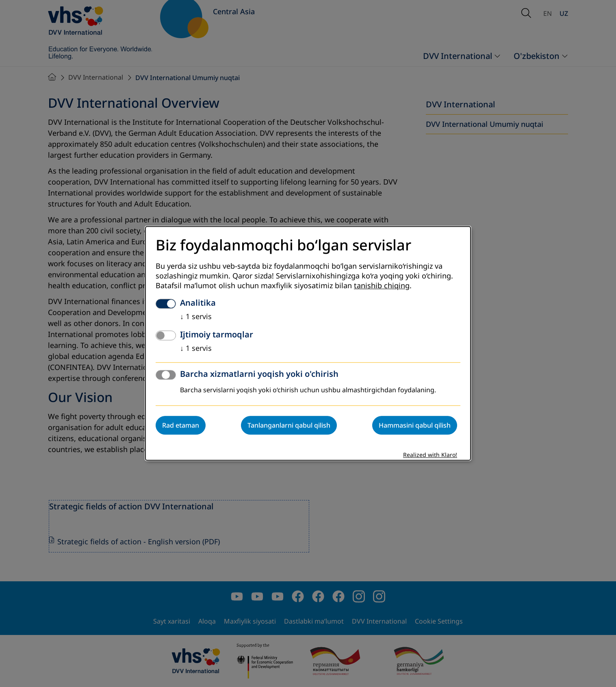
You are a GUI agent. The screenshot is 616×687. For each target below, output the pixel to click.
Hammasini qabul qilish (415, 426)
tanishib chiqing (382, 286)
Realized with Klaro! (430, 455)
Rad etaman (181, 426)
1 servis (196, 317)
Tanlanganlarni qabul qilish (289, 426)
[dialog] (308, 343)
